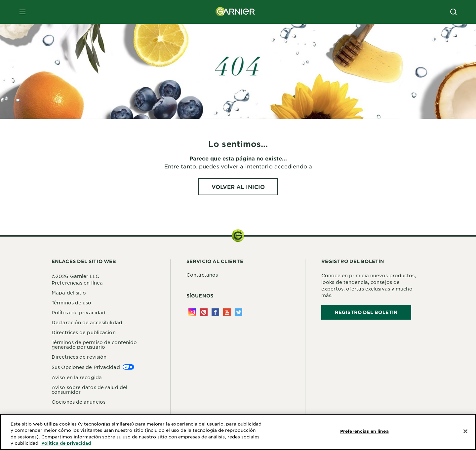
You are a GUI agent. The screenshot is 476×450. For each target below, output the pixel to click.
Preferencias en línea (77, 283)
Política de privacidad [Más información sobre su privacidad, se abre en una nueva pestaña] (66, 443)
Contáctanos (202, 275)
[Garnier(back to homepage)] (235, 12)
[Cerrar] (465, 431)
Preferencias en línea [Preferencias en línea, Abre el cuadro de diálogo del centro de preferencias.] (364, 431)
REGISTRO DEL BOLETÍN (366, 312)
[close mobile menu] (22, 12)
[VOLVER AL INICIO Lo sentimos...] (238, 187)
